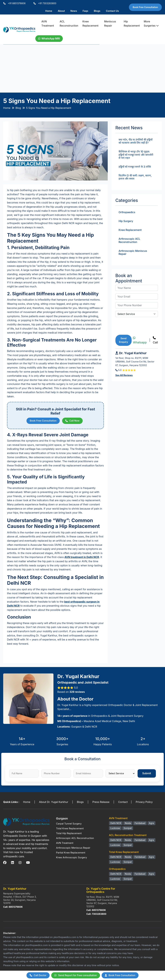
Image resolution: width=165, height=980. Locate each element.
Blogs (97, 11)
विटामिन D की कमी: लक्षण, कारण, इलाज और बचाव (135, 177)
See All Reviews (124, 375)
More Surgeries (151, 24)
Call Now (72, 421)
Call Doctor (38, 975)
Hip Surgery (126, 221)
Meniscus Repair (110, 24)
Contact (123, 802)
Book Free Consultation (145, 7)
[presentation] (140, 326)
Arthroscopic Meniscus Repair (133, 252)
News (74, 11)
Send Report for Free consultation (76, 975)
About (61, 11)
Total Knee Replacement (70, 828)
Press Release (101, 802)
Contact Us (112, 11)
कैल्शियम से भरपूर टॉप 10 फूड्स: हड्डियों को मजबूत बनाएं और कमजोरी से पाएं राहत (136, 155)
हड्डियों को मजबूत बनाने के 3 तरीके (135, 167)
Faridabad (140, 823)
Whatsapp (140, 340)
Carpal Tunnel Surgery (69, 824)
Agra (151, 823)
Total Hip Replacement (69, 833)
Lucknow (115, 828)
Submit (147, 773)
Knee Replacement (90, 24)
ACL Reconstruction (69, 24)
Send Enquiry (124, 340)
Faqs (85, 11)
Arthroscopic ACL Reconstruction (129, 240)
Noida (128, 823)
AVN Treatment (48, 24)
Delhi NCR (116, 823)
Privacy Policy (144, 802)
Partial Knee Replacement (71, 853)
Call (155, 340)
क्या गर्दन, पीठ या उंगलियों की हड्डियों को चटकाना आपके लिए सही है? (136, 141)
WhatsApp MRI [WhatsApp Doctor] (49, 38)
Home (49, 11)
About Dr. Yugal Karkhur (54, 802)
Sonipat (128, 828)
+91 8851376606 (17, 3)
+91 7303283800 (47, 3)
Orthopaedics (127, 212)
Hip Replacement (132, 24)
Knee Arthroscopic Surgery (71, 857)
